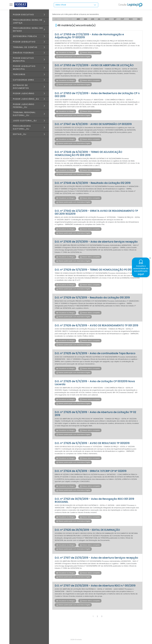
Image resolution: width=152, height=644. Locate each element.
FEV (63, 19)
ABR (78, 19)
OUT (123, 19)
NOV (131, 19)
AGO (107, 19)
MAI (85, 19)
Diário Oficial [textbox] (61, 5)
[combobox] (76, 5)
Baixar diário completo (91, 53)
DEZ (139, 19)
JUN (93, 19)
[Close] (150, 257)
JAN (56, 19)
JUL (99, 19)
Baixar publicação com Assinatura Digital (74, 57)
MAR (70, 19)
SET (115, 19)
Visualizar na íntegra (66, 53)
